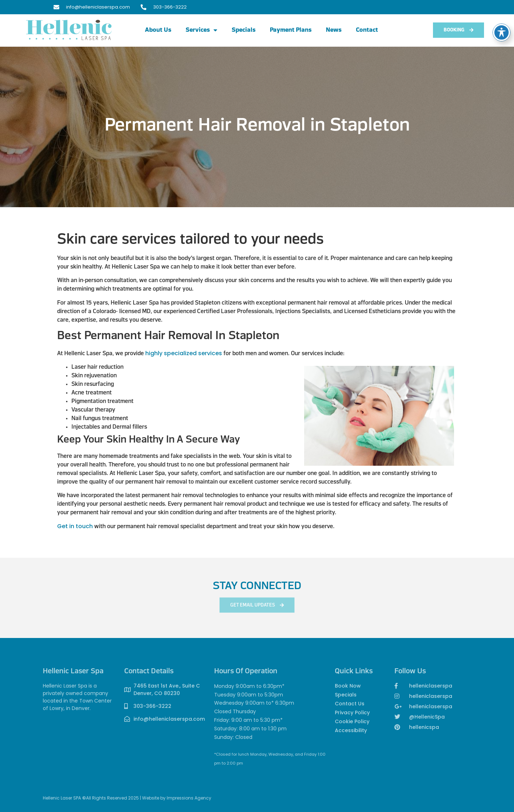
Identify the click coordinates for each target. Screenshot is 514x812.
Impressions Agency (189, 798)
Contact (367, 30)
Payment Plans (291, 30)
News (334, 30)
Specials (244, 30)
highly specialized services (184, 353)
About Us (158, 30)
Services (201, 30)
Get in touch (75, 526)
